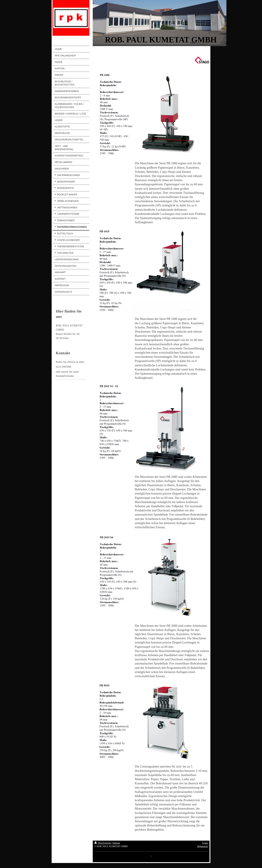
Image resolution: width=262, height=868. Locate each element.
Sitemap (116, 843)
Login (205, 843)
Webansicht (202, 846)
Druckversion (103, 843)
